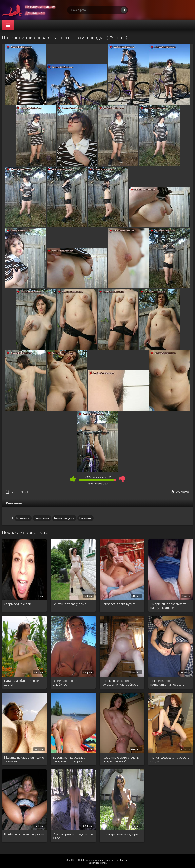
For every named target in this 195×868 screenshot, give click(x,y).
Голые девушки (64, 518)
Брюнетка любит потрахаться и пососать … (169, 682)
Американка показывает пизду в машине (168, 606)
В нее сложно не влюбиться (65, 682)
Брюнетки (23, 518)
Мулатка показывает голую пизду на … (24, 759)
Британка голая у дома (70, 604)
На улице (85, 518)
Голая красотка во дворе (120, 834)
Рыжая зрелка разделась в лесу (73, 836)
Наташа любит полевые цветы (21, 682)
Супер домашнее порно (32, 10)
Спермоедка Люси (17, 604)
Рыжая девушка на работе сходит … (170, 759)
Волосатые (42, 518)
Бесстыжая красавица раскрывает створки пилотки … (69, 759)
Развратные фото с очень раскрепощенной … (120, 759)
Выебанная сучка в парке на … (24, 836)
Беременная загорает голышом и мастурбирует (121, 682)
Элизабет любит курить (119, 604)
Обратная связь (97, 863)
